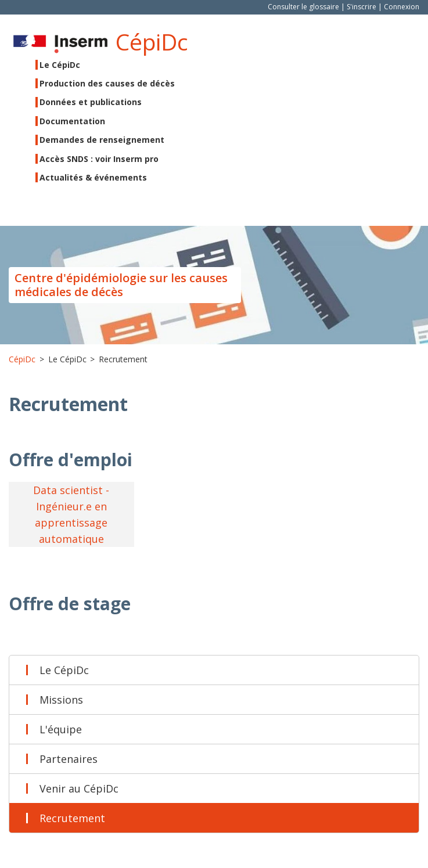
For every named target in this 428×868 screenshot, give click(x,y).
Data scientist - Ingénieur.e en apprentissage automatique (71, 514)
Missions (61, 700)
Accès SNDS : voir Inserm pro (99, 159)
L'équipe (61, 729)
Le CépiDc (64, 670)
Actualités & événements (93, 177)
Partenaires (69, 759)
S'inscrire (362, 7)
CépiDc (152, 42)
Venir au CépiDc (79, 788)
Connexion (402, 7)
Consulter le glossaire (303, 7)
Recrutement (72, 818)
